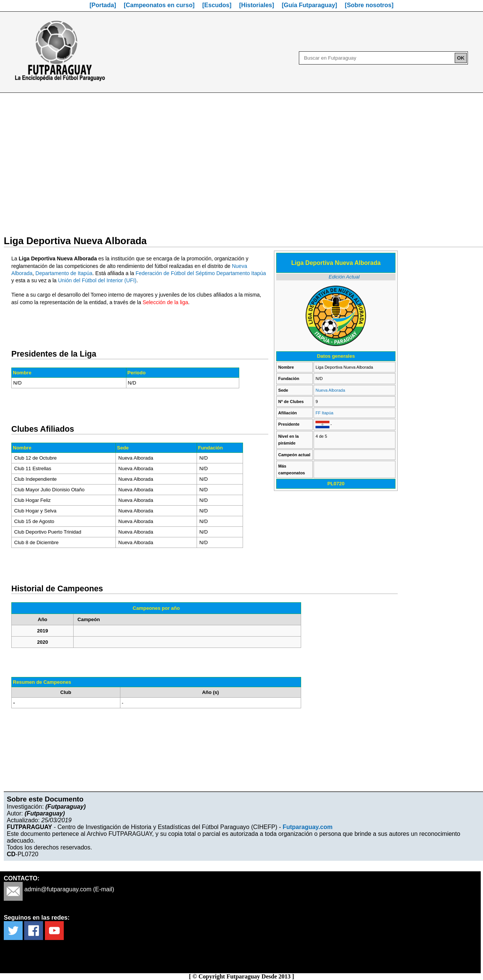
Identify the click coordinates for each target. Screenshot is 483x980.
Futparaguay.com (308, 827)
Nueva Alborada (330, 390)
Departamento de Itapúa (64, 273)
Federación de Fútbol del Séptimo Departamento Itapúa (201, 273)
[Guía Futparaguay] (310, 5)
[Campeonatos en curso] (159, 5)
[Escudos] (217, 5)
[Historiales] (257, 5)
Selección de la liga (165, 302)
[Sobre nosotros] (369, 5)
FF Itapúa (324, 413)
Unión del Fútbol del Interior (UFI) (97, 280)
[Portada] (103, 5)
